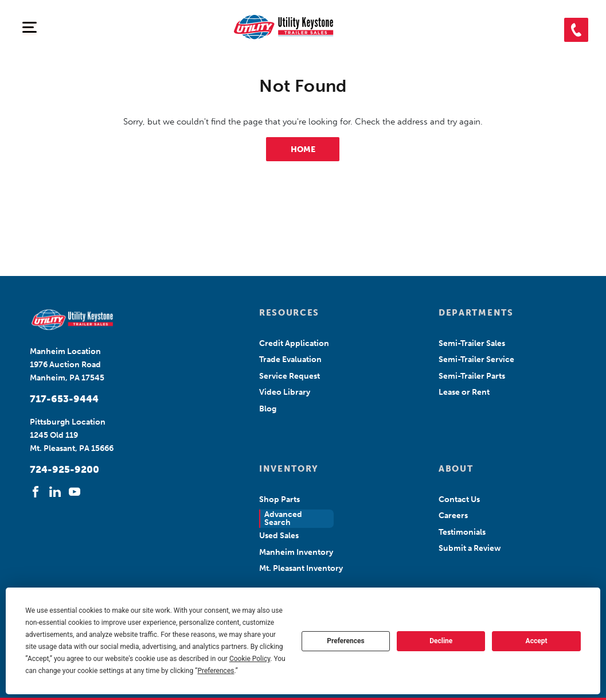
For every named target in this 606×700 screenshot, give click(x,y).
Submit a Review (470, 548)
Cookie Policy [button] (250, 659)
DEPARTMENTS (476, 313)
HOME (303, 149)
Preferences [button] (216, 671)
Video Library (285, 392)
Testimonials (462, 532)
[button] (576, 30)
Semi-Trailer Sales (472, 343)
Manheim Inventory (296, 552)
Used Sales (279, 536)
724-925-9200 (64, 469)
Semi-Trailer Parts (472, 376)
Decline (441, 641)
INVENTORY (289, 469)
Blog (268, 409)
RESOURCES (289, 313)
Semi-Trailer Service (476, 359)
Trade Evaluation (290, 359)
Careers (453, 516)
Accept (537, 641)
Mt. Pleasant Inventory (301, 568)
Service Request (290, 376)
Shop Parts (279, 499)
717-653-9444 (64, 399)
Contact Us (459, 499)
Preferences (346, 641)
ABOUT (456, 469)
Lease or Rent (464, 392)
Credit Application (294, 343)
